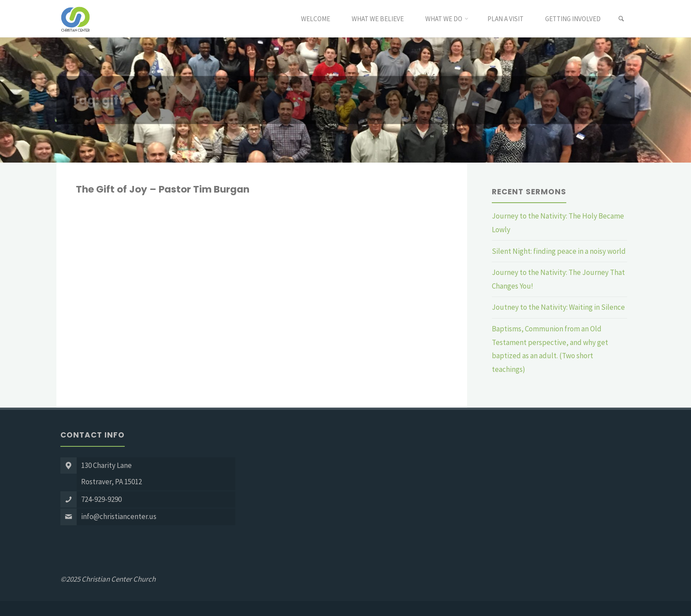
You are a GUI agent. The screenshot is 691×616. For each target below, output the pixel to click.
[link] (621, 19)
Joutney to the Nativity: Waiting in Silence (558, 307)
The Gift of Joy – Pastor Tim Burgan (163, 189)
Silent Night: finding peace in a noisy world (559, 251)
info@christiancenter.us (119, 516)
